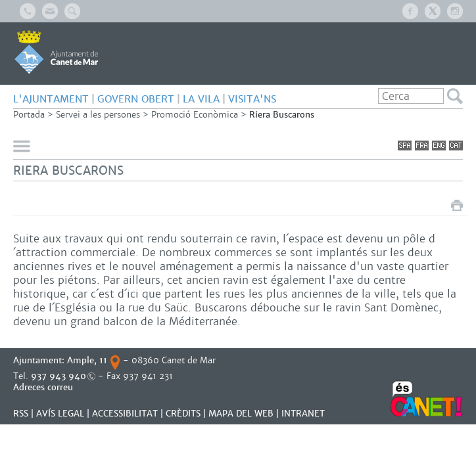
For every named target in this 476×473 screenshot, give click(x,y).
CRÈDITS (183, 414)
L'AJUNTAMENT (51, 99)
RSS (21, 414)
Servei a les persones (98, 115)
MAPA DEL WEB (241, 414)
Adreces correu (44, 387)
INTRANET (303, 414)
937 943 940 (59, 376)
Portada (29, 115)
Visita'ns (252, 99)
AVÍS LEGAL (60, 414)
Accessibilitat (125, 414)
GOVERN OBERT (136, 99)
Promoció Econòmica (195, 115)
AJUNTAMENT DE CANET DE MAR (56, 52)
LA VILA (201, 99)
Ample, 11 (87, 360)
